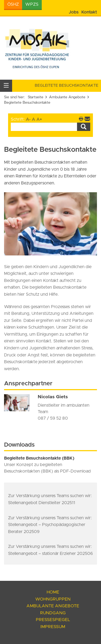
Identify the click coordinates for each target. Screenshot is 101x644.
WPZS (32, 4)
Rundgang (53, 613)
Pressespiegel (53, 620)
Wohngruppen (53, 599)
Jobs (74, 12)
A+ (39, 119)
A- (28, 119)
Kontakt (89, 12)
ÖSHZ (13, 4)
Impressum (53, 627)
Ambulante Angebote (67, 97)
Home (53, 592)
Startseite (36, 97)
